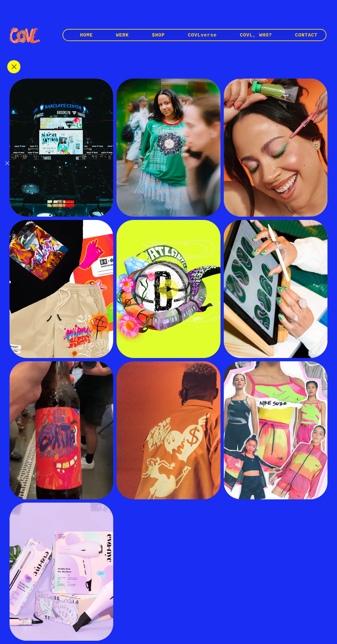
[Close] (14, 67)
